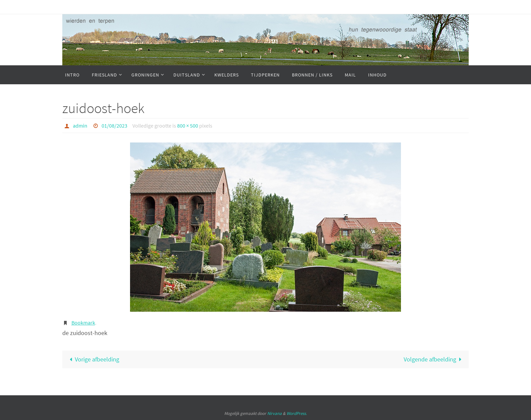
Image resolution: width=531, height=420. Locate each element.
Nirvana (274, 413)
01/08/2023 (114, 126)
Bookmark (83, 323)
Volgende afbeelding (434, 359)
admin (80, 126)
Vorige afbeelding (93, 359)
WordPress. (297, 413)
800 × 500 (188, 126)
